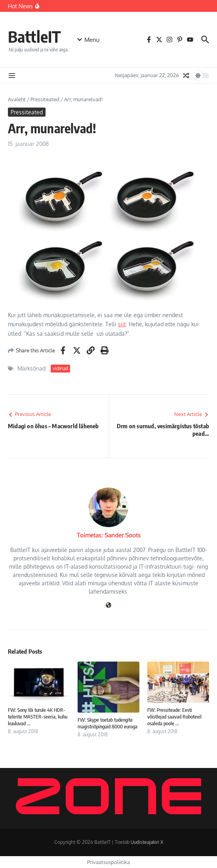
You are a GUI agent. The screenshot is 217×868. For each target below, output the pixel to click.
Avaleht (17, 99)
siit (122, 324)
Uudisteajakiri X (147, 842)
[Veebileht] (108, 606)
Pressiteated (45, 99)
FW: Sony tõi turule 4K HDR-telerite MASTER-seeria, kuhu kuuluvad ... (38, 717)
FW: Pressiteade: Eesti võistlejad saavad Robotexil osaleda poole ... (174, 717)
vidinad (60, 368)
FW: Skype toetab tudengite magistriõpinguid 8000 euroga (108, 723)
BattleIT (34, 36)
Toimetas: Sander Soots (109, 535)
